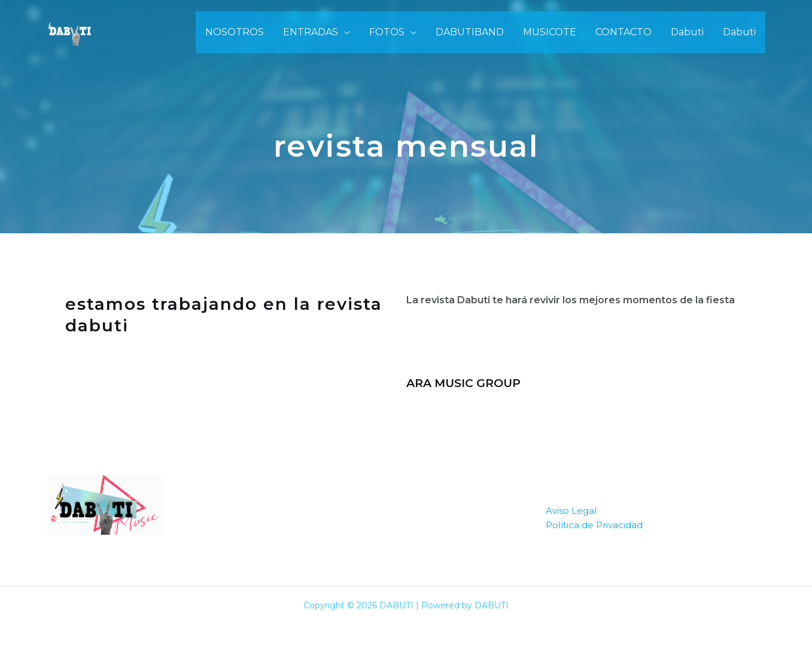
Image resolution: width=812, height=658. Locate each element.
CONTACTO (624, 32)
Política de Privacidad (594, 525)
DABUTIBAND (470, 32)
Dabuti (687, 32)
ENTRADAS (311, 32)
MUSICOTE (550, 32)
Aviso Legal (571, 511)
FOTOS (387, 32)
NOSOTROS (235, 32)
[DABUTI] (70, 31)
